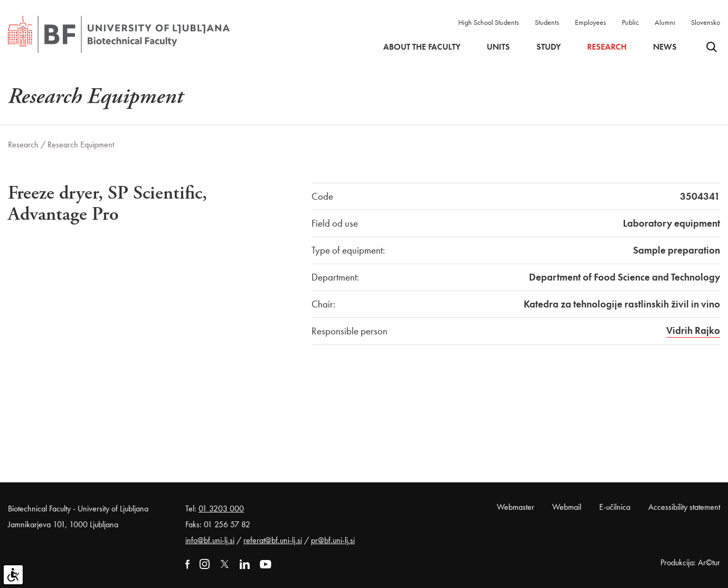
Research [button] (607, 47)
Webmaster (516, 507)
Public (630, 22)
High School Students (489, 22)
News (665, 47)
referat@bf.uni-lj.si (273, 540)
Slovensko (706, 22)
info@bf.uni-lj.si (210, 540)
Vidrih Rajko (693, 330)
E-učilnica (615, 507)
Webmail (567, 507)
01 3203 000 (221, 508)
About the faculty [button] (422, 47)
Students (547, 22)
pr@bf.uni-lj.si (333, 540)
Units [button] (498, 47)
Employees (590, 22)
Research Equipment (81, 144)
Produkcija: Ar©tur (690, 562)
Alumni (665, 22)
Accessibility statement (684, 507)
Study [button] (549, 47)
